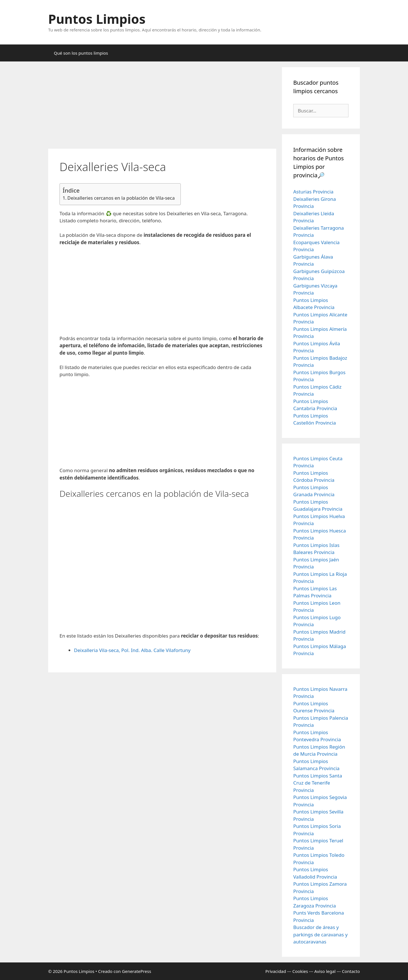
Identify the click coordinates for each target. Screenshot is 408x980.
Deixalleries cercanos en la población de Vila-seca (121, 198)
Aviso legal (325, 971)
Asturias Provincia (313, 192)
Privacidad (276, 971)
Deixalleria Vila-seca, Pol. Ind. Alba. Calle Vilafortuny (132, 650)
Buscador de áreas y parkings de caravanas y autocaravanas (320, 934)
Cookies (300, 971)
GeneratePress (136, 971)
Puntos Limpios (97, 19)
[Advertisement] (162, 107)
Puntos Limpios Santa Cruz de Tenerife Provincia (318, 783)
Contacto (351, 971)
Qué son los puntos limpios (81, 53)
